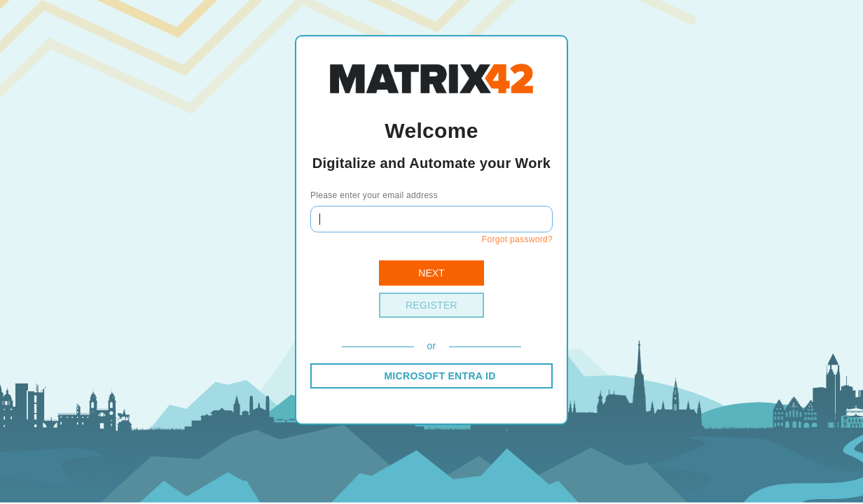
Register (431, 305)
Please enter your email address (374, 195)
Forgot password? (517, 239)
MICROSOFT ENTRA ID (440, 376)
